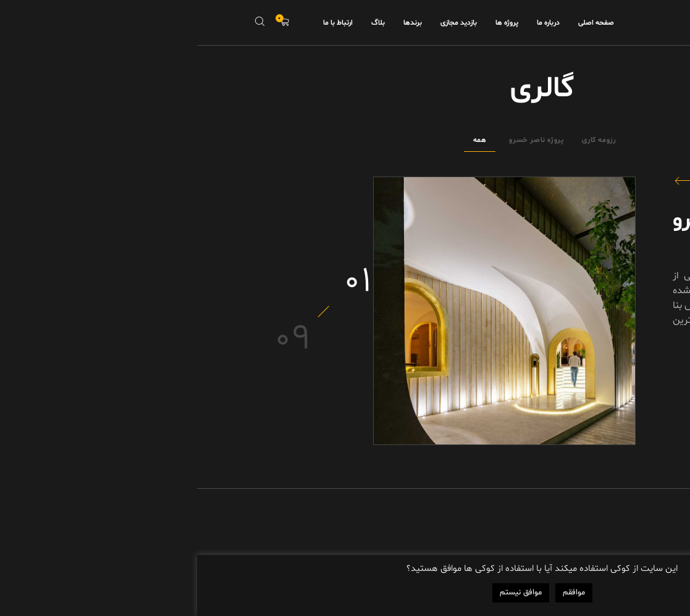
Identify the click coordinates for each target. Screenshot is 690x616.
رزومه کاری (402, 140)
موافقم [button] (377, 593)
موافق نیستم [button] (324, 593)
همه (283, 140)
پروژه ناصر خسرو (339, 140)
